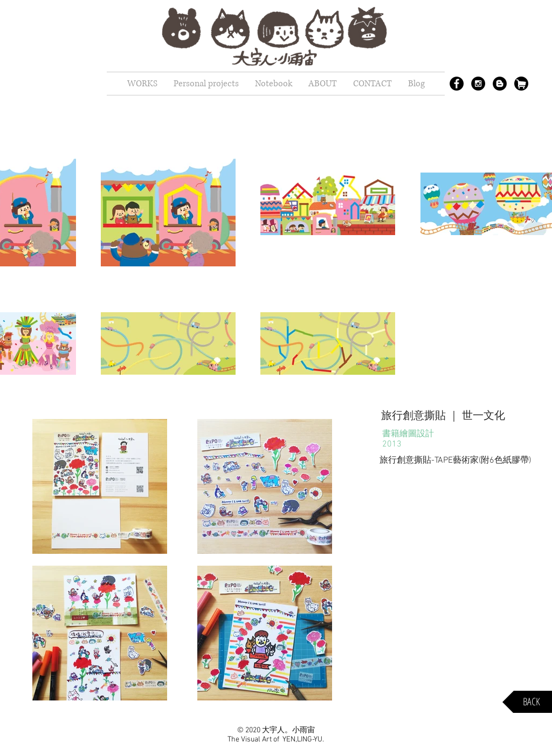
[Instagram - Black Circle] (478, 84)
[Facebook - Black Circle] (457, 84)
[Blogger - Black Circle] (500, 84)
